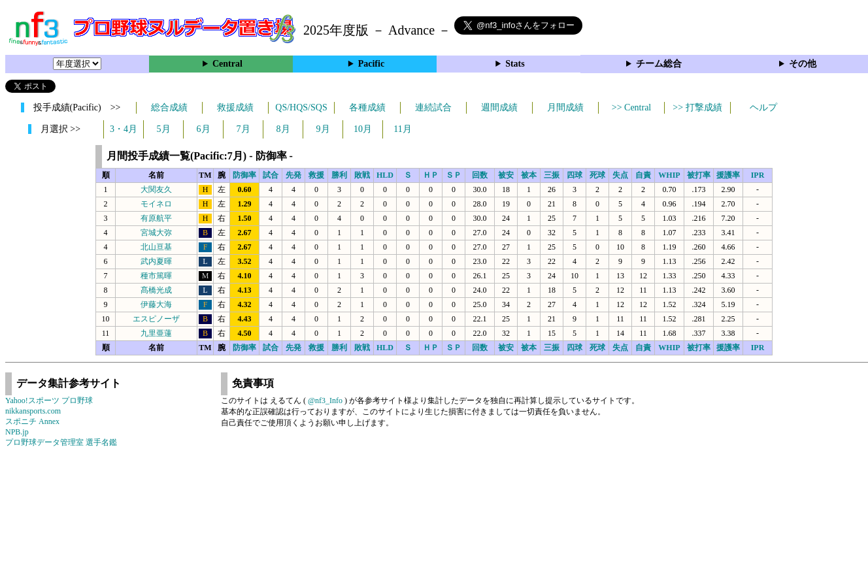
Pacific (371, 64)
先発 (293, 175)
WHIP (669, 175)
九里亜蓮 (156, 333)
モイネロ (156, 204)
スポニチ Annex (32, 421)
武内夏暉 (156, 261)
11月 (402, 129)
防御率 (244, 175)
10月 (363, 129)
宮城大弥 (156, 233)
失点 (620, 175)
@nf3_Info (325, 400)
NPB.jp (17, 432)
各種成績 (367, 107)
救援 (316, 175)
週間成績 (499, 107)
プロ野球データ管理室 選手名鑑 (61, 442)
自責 (643, 175)
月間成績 (565, 107)
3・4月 (124, 129)
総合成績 (169, 107)
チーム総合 (659, 64)
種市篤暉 (156, 276)
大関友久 (156, 189)
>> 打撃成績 (697, 107)
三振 (552, 175)
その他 (803, 64)
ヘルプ (763, 107)
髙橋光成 (156, 290)
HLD (385, 175)
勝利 (339, 175)
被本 (529, 175)
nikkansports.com (33, 411)
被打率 (699, 175)
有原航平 (156, 218)
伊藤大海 (156, 304)
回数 (480, 175)
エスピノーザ (156, 319)
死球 (597, 175)
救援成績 (235, 107)
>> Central (632, 107)
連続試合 (433, 107)
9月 (323, 129)
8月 (283, 129)
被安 (506, 175)
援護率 (728, 175)
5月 (164, 129)
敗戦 (362, 175)
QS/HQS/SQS (301, 107)
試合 (271, 175)
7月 (243, 129)
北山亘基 (156, 247)
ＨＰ (431, 175)
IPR (758, 175)
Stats (515, 64)
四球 (575, 175)
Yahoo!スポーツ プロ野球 (49, 400)
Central (227, 64)
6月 (204, 129)
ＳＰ (454, 175)
